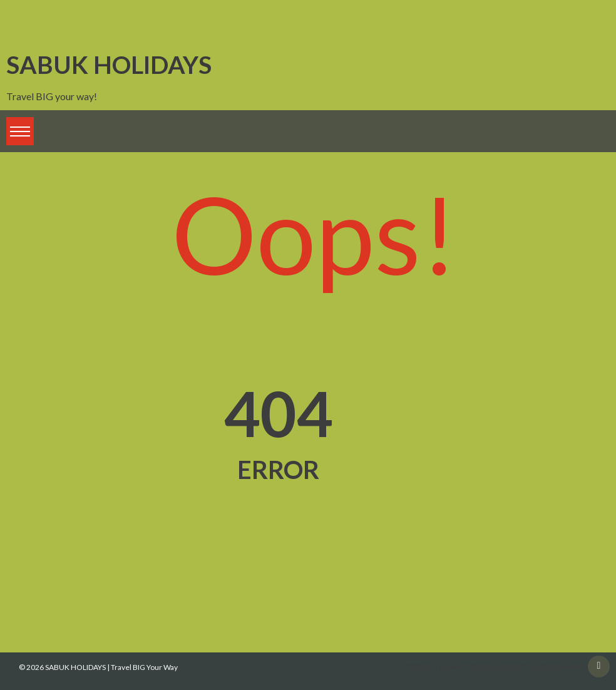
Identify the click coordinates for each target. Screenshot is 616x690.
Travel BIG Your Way (144, 667)
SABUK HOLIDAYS (109, 64)
